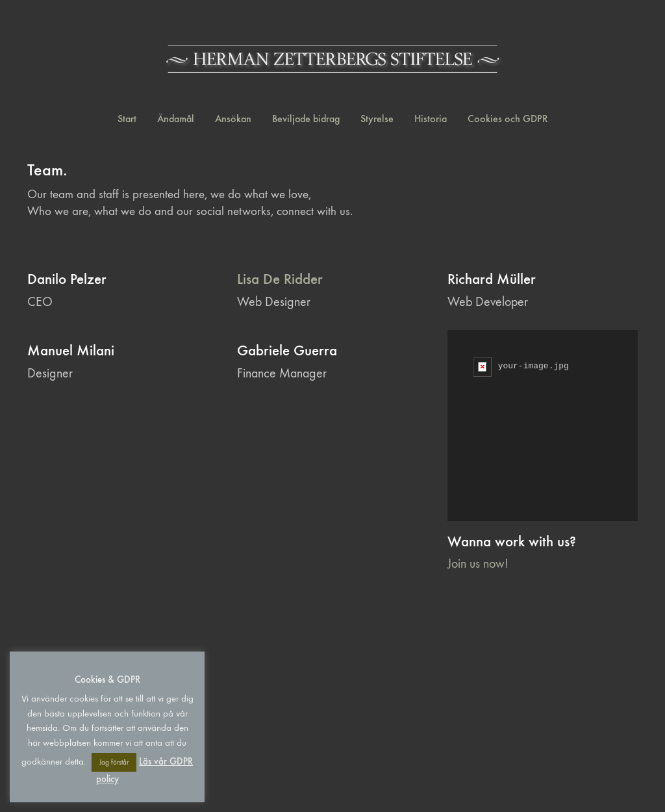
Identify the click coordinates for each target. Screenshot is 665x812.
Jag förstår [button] (114, 762)
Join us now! (478, 564)
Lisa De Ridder (280, 279)
